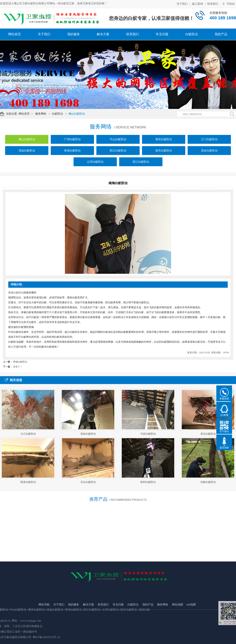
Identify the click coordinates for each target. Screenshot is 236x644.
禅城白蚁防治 (20, 362)
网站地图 (178, 629)
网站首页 (15, 34)
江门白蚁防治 (209, 141)
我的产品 (221, 34)
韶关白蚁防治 (164, 152)
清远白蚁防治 (27, 152)
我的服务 (74, 34)
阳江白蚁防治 (118, 152)
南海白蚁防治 (16, 293)
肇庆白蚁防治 (164, 141)
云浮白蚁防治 (95, 163)
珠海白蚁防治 (72, 152)
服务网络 (41, 114)
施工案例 (197, 4)
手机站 (229, 4)
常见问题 (162, 34)
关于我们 (182, 4)
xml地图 (191, 629)
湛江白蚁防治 (141, 163)
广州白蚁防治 (72, 141)
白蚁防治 (192, 34)
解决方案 (103, 34)
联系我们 (213, 4)
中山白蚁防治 (118, 141)
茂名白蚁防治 (209, 152)
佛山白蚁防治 (77, 114)
